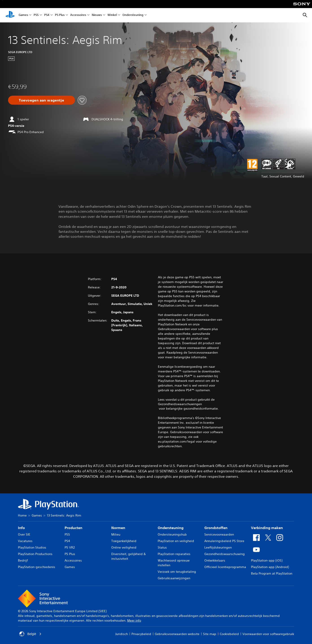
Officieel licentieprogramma (225, 567)
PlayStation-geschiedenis (37, 567)
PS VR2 (70, 547)
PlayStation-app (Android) (270, 567)
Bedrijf (23, 560)
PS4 (47, 15)
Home (22, 515)
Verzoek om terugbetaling (177, 572)
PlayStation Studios (32, 547)
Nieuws (97, 15)
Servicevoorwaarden (219, 534)
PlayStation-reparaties (174, 554)
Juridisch (122, 634)
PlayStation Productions (35, 554)
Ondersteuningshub (172, 534)
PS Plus (60, 15)
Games (23, 15)
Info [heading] (21, 528)
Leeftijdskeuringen (218, 547)
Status (162, 547)
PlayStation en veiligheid (176, 541)
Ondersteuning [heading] (171, 528)
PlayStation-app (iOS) (267, 560)
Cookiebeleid (229, 634)
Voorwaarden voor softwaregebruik (268, 634)
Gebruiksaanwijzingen (174, 578)
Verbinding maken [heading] (267, 528)
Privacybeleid (141, 634)
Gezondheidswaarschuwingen (180, 404)
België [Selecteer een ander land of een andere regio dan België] (30, 634)
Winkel (112, 15)
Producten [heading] (73, 528)
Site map (210, 634)
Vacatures (25, 541)
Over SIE (24, 534)
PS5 (36, 15)
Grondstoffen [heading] (216, 528)
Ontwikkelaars (215, 560)
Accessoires (78, 15)
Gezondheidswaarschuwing (225, 554)
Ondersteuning (133, 15)
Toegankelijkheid (124, 541)
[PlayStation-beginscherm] (10, 15)
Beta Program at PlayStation (272, 573)
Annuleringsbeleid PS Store (224, 541)
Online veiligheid (124, 547)
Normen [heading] (118, 528)
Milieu (116, 534)
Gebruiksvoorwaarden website (177, 634)
